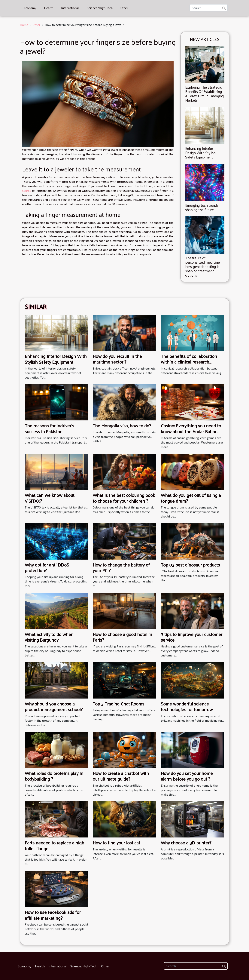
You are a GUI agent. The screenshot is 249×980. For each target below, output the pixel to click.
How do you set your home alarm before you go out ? (187, 776)
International (70, 8)
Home (24, 25)
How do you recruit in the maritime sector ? (117, 359)
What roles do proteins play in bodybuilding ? (54, 776)
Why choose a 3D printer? (186, 843)
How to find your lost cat (116, 843)
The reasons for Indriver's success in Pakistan (49, 428)
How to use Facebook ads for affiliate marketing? (53, 915)
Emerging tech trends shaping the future (202, 207)
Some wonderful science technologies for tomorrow (187, 706)
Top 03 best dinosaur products (190, 565)
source (27, 190)
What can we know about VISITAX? (50, 498)
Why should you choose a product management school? (54, 706)
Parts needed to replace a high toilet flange (55, 845)
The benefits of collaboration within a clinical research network (189, 362)
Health (49, 8)
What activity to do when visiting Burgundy (49, 637)
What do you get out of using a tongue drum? (191, 498)
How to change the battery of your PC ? (121, 567)
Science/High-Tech (100, 8)
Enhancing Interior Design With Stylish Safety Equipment (200, 153)
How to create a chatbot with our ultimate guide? (121, 776)
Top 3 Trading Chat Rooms (118, 704)
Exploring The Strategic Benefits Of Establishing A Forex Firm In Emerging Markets (205, 94)
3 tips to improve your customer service (192, 637)
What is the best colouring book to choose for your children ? (124, 498)
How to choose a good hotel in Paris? (122, 637)
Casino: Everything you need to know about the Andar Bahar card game (191, 431)
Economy (30, 8)
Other (124, 8)
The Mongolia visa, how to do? (122, 425)
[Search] (209, 8)
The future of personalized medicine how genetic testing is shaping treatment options (202, 266)
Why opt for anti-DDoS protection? (47, 567)
